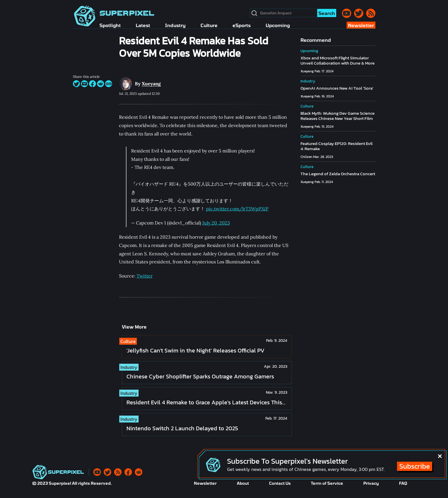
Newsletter (205, 483)
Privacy (371, 483)
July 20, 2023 (216, 223)
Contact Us (280, 483)
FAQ (403, 483)
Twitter (145, 276)
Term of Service (327, 483)
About (243, 483)
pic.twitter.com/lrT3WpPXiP (237, 209)
